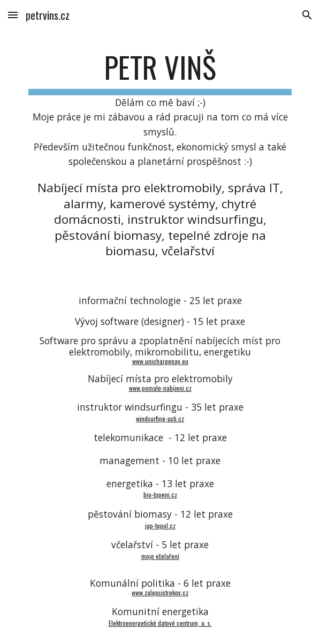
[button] (13, 15)
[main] (160, 154)
